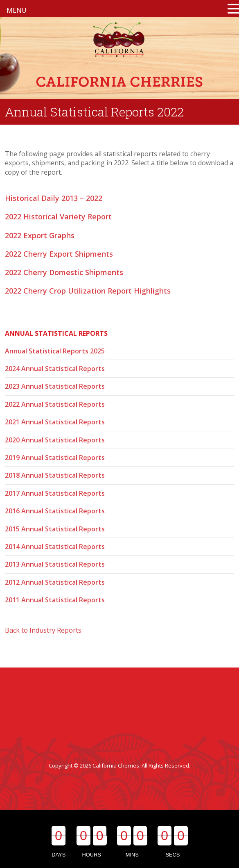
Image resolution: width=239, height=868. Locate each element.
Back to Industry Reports (43, 630)
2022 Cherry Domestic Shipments (64, 272)
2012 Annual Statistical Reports (55, 582)
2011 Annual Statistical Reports (55, 600)
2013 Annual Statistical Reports (55, 564)
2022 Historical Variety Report (58, 216)
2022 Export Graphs (40, 235)
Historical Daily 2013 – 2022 (54, 198)
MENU (17, 10)
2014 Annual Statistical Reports (55, 547)
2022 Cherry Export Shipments (59, 254)
